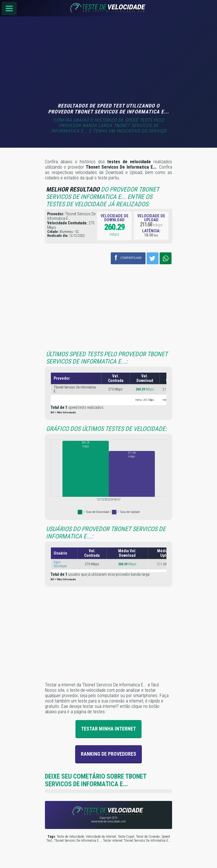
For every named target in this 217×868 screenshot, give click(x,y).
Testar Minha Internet (108, 729)
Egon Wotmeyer (60, 564)
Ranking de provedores (108, 754)
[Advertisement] (108, 60)
